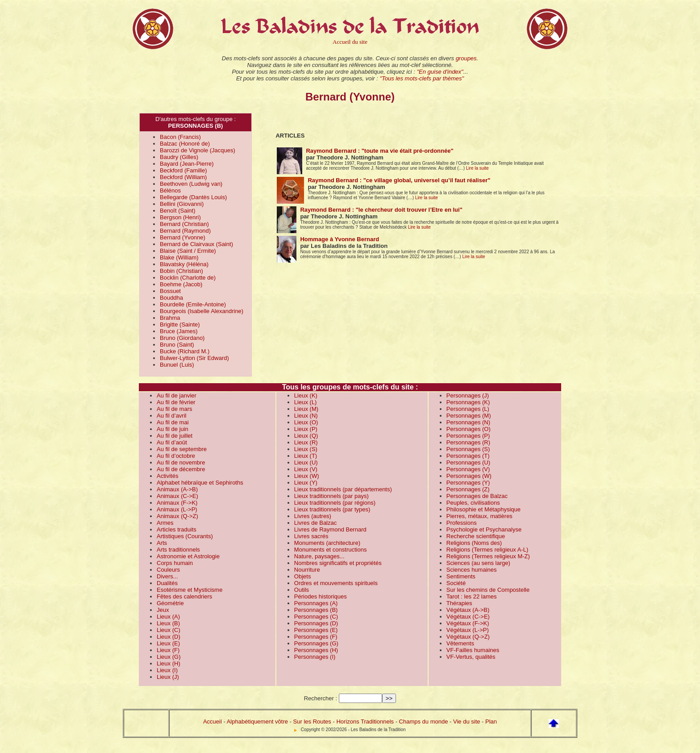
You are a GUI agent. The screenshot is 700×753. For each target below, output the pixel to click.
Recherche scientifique (476, 536)
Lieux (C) (169, 630)
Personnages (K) (468, 402)
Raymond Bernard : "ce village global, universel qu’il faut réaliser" (399, 180)
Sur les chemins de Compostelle (488, 590)
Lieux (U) (306, 462)
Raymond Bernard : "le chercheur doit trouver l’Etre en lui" (381, 210)
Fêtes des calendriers (184, 596)
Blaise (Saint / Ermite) (188, 251)
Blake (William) (179, 257)
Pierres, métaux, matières (479, 516)
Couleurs (168, 570)
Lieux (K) (306, 395)
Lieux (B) (168, 623)
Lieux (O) (306, 422)
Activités (167, 476)
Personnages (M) (469, 416)
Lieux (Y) (306, 483)
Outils (302, 590)
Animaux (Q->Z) (177, 516)
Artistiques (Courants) (185, 536)
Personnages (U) (468, 462)
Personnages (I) (315, 657)
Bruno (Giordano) (182, 338)
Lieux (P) (306, 429)
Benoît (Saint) (178, 211)
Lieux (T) (306, 456)
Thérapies (459, 603)
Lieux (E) (168, 643)
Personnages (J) (468, 395)
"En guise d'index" (440, 72)
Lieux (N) (306, 416)
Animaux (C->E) (177, 496)
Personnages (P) (468, 436)
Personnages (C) (316, 617)
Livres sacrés (311, 536)
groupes (466, 58)
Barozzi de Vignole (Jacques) (198, 150)
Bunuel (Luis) (177, 365)
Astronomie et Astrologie (188, 556)
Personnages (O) (469, 429)
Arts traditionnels (178, 550)
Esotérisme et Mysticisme (190, 590)
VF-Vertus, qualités (471, 657)
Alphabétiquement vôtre (257, 722)
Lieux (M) (306, 409)
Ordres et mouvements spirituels (336, 583)
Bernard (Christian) (184, 224)
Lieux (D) (169, 637)
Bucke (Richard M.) (185, 351)
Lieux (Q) (306, 436)
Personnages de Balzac (477, 496)
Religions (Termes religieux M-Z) (488, 556)
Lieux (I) (167, 670)
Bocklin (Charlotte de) (188, 278)
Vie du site (467, 722)
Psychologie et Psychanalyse (484, 529)
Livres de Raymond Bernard (330, 529)
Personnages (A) (316, 603)
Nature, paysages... (319, 556)
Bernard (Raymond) (185, 231)
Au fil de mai (173, 422)
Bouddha (171, 298)
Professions (462, 523)
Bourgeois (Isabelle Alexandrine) (202, 311)
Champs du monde (424, 722)
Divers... (167, 576)
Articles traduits (177, 529)
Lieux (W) (307, 476)
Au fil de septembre (182, 449)
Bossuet (170, 291)
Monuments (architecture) (327, 543)
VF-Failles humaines (473, 650)
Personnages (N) (468, 422)
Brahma (170, 318)
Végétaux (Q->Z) (468, 637)
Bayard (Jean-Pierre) (187, 164)
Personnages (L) (468, 409)
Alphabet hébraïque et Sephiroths (200, 483)
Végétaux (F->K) (468, 623)
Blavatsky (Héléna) (184, 264)
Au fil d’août (172, 442)
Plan (491, 722)
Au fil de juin (173, 429)
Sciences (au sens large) (478, 563)
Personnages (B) (316, 610)
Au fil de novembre (181, 462)
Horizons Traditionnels (365, 722)
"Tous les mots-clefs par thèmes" (422, 78)
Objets (303, 576)
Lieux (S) (306, 449)
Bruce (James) (179, 331)
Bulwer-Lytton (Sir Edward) (194, 358)
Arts (162, 543)
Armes (165, 523)
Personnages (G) (316, 643)
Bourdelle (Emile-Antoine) (193, 304)
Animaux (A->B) (177, 489)
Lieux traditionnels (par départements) (343, 489)
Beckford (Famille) (183, 170)
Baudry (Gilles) (179, 157)
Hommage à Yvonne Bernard (340, 239)
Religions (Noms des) (474, 543)
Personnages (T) (468, 456)
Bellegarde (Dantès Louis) (193, 197)
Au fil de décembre (181, 469)
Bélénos (170, 190)
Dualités (167, 583)
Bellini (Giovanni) (182, 204)
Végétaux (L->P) (468, 630)
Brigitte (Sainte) (180, 324)
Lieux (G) (169, 657)
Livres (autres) (313, 516)
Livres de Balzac (315, 523)
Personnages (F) (316, 637)
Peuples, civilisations (473, 503)
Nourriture (307, 570)
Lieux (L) (306, 402)
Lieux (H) (169, 663)
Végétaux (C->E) (468, 617)
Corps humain (175, 563)
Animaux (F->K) (177, 503)
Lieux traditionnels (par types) (332, 509)
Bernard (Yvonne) (183, 237)
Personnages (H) (316, 650)
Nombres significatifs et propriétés (338, 563)
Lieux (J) (168, 677)
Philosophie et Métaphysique (483, 509)
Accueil (212, 722)
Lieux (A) (168, 617)
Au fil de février (176, 402)
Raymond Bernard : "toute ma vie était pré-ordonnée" (379, 151)
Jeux (163, 610)
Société (456, 583)
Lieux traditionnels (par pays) (331, 496)
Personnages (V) (468, 469)
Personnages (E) (316, 630)
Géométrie (170, 603)
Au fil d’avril (171, 416)
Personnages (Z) (468, 489)
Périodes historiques (321, 596)
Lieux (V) (306, 469)
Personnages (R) (468, 442)
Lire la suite (477, 168)
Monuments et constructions (331, 550)
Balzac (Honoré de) (185, 144)
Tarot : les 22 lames (472, 596)
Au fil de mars (174, 409)
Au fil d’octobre (176, 456)
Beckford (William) (183, 177)
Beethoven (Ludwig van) (191, 184)
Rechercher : (321, 698)
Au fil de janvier (177, 395)
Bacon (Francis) (180, 137)
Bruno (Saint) (177, 345)
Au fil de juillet (175, 436)
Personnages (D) (316, 623)
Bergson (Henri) (180, 217)
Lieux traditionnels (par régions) (335, 503)
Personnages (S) (468, 449)
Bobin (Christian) (181, 271)
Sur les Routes (312, 722)
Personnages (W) (469, 476)
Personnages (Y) (468, 483)
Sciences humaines (472, 570)
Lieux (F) (168, 650)
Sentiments (461, 576)
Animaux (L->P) (177, 509)
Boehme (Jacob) (181, 284)
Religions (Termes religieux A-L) (487, 550)
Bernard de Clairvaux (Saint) (196, 244)
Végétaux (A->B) (468, 610)
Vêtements (460, 643)
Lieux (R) (306, 442)
